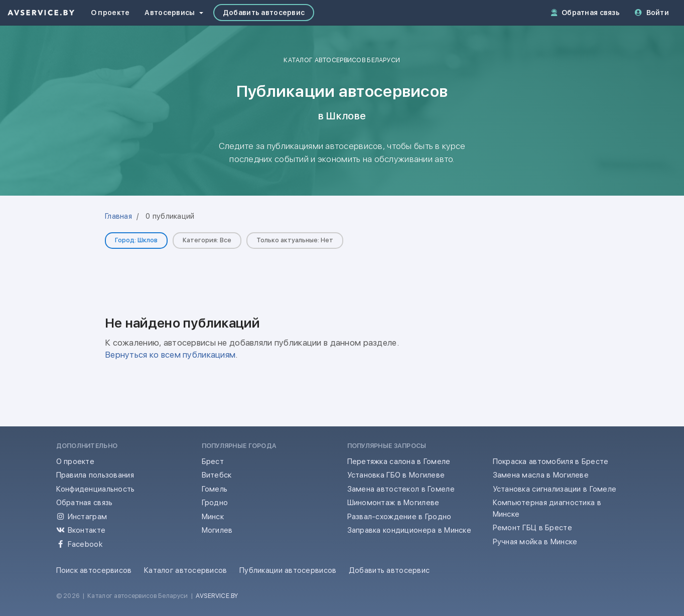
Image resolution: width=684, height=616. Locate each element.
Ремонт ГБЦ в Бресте (532, 528)
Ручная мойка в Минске (535, 542)
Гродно (215, 503)
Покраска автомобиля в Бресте (551, 461)
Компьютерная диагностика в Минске (547, 508)
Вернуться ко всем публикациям (170, 355)
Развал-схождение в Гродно (399, 517)
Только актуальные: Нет (295, 240)
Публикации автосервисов (288, 570)
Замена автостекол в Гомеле (401, 489)
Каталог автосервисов (186, 570)
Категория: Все (207, 240)
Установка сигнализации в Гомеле (555, 489)
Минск (213, 517)
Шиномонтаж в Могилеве (393, 503)
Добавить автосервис (264, 13)
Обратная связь (585, 13)
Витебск (217, 475)
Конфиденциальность (96, 489)
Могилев (217, 530)
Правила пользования (95, 475)
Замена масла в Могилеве (541, 475)
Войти (652, 13)
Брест (213, 461)
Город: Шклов (136, 240)
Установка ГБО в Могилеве (396, 475)
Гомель (215, 489)
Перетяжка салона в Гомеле (399, 461)
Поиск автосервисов (94, 570)
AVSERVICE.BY (217, 596)
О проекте (110, 13)
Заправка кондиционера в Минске (409, 530)
